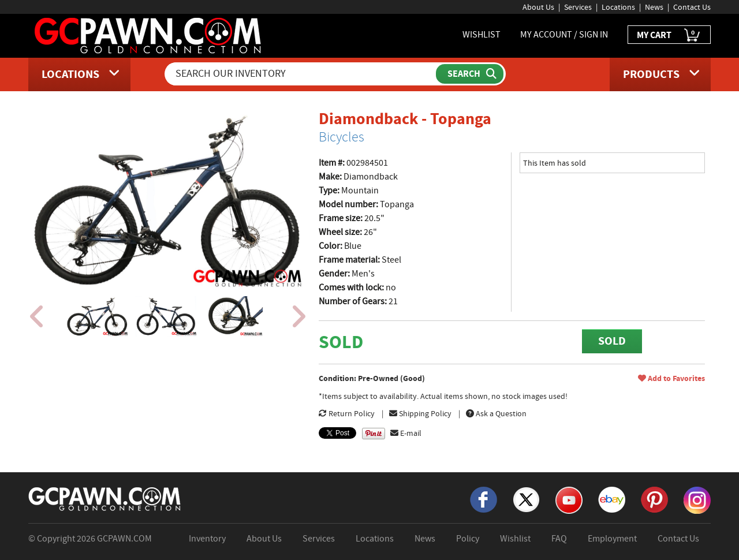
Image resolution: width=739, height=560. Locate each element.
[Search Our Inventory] (301, 74)
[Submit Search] (470, 74)
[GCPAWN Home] (105, 498)
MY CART (669, 36)
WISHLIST (482, 35)
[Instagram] (697, 499)
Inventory (207, 539)
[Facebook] (484, 499)
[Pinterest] (654, 499)
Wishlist (515, 539)
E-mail (406, 433)
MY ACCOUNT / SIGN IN (564, 35)
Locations (618, 7)
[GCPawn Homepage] (149, 35)
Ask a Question (496, 413)
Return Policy (347, 413)
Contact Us (692, 7)
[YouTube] (569, 499)
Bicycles (341, 137)
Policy (468, 539)
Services (578, 7)
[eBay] (612, 499)
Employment (612, 539)
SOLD (612, 341)
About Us (538, 7)
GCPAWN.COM (124, 539)
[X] (526, 499)
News (654, 7)
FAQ (559, 539)
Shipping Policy (420, 413)
